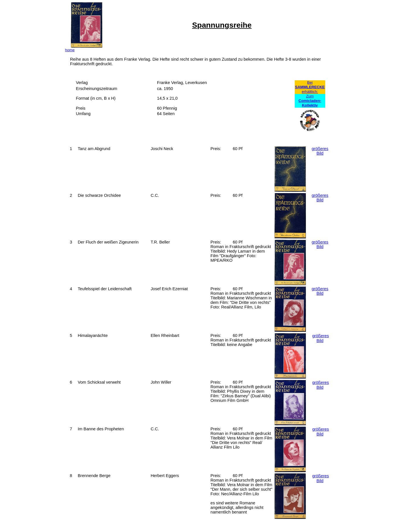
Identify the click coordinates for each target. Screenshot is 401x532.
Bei (310, 82)
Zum (310, 101)
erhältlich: (310, 92)
